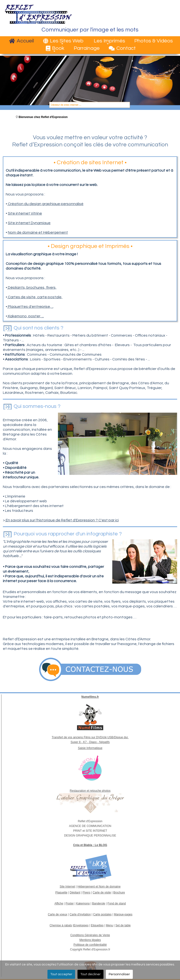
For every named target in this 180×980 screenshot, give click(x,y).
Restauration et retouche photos (90, 791)
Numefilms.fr (90, 697)
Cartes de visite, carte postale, (35, 297)
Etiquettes (97, 925)
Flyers (86, 893)
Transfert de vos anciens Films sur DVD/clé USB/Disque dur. (90, 737)
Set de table (123, 925)
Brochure (119, 893)
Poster (70, 903)
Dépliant (75, 893)
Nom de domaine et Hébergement (38, 232)
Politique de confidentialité (90, 945)
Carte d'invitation (80, 914)
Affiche (59, 903)
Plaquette (61, 893)
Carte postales (102, 914)
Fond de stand (117, 903)
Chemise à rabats (61, 925)
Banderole (99, 903)
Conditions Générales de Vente (90, 935)
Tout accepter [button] (61, 974)
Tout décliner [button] (90, 974)
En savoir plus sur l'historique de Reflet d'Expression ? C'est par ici (62, 520)
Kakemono (83, 903)
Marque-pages (123, 914)
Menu (109, 925)
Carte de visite (102, 893)
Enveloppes (81, 925)
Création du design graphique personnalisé (45, 204)
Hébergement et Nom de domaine (99, 887)
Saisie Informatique (90, 748)
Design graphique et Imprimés (90, 246)
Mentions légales (90, 940)
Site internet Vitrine (25, 213)
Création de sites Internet (90, 162)
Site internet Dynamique (29, 223)
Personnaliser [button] (119, 974)
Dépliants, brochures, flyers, (32, 287)
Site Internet (67, 887)
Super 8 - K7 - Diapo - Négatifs (90, 742)
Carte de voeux (58, 914)
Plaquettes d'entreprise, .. (30, 307)
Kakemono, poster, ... (26, 316)
